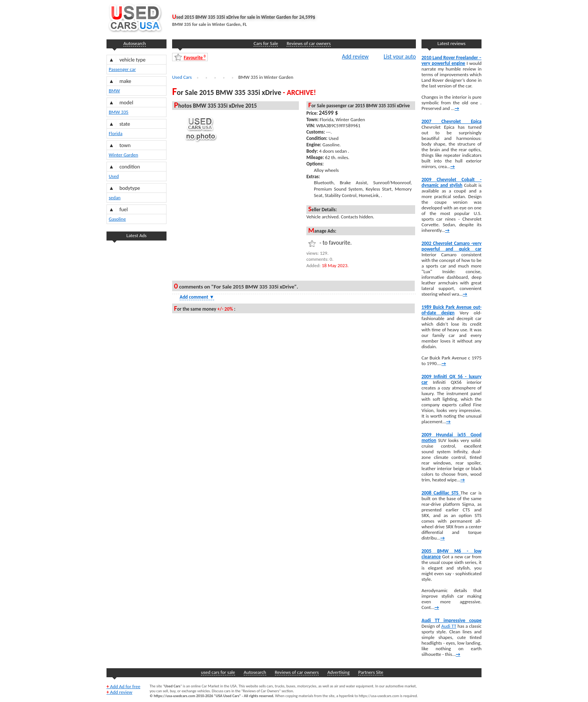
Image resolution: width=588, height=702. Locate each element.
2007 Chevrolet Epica (451, 121)
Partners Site (371, 672)
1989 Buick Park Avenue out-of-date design (451, 310)
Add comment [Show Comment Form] (197, 297)
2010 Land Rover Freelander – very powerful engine (451, 60)
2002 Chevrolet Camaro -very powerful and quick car (451, 246)
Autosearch (135, 43)
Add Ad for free (123, 686)
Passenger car (122, 69)
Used (114, 176)
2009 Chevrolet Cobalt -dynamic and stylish (451, 182)
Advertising (338, 672)
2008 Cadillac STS (441, 493)
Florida (115, 133)
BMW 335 (118, 112)
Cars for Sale (266, 43)
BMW (114, 91)
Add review (355, 56)
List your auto (400, 56)
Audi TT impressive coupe (451, 620)
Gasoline (117, 219)
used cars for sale (218, 672)
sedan (115, 198)
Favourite (195, 57)
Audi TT (449, 626)
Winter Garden (123, 155)
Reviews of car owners (308, 43)
